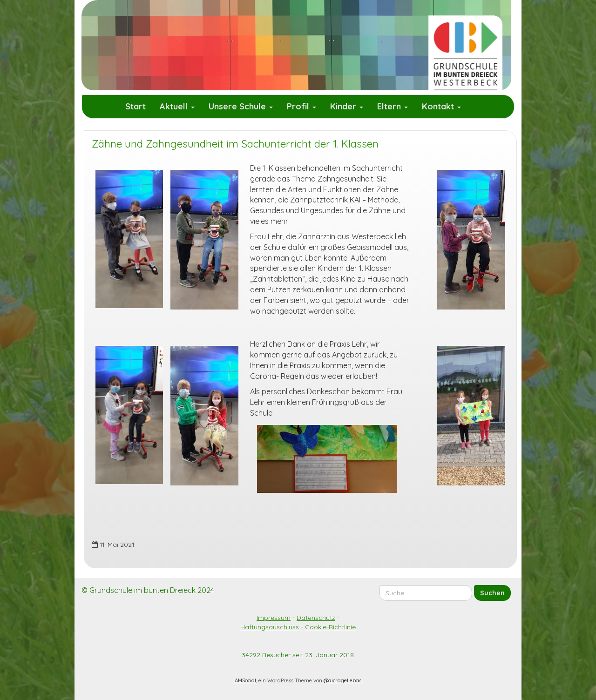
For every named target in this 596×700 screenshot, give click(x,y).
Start (135, 106)
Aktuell (177, 106)
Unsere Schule (241, 106)
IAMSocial (245, 680)
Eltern (393, 106)
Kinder (347, 106)
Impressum (274, 618)
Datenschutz (316, 618)
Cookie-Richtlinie (330, 627)
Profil (301, 106)
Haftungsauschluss (270, 627)
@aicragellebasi (343, 680)
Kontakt (441, 106)
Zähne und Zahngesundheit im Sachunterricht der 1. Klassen (235, 144)
